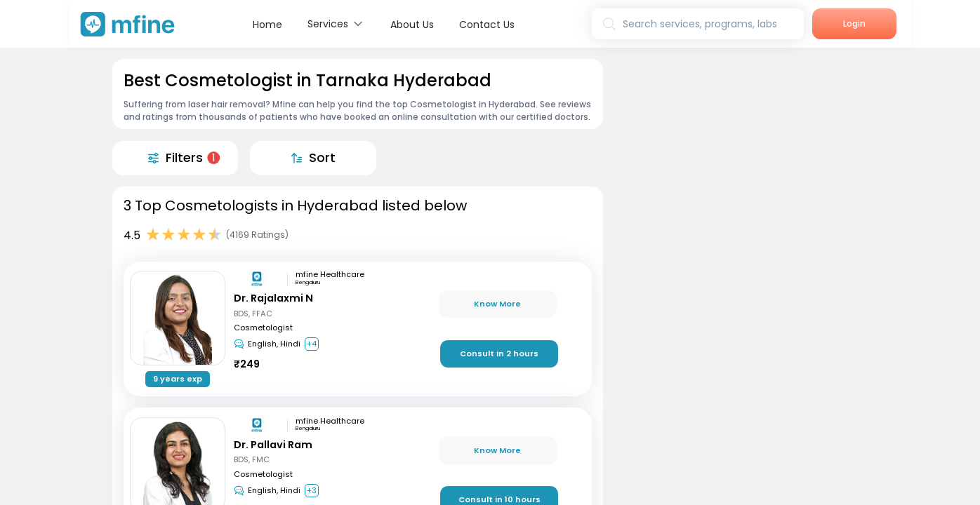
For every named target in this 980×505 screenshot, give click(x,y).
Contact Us (487, 25)
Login (854, 23)
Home (267, 25)
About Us (412, 25)
